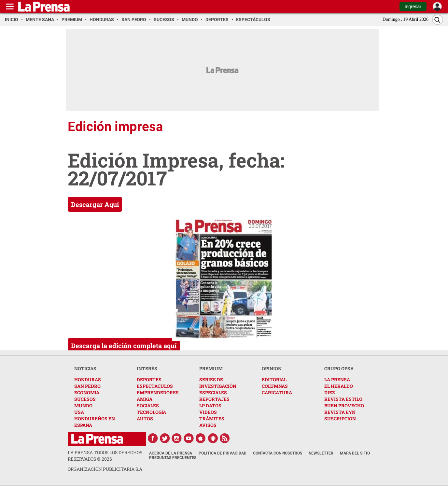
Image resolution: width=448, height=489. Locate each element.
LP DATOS (210, 406)
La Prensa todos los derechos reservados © (105, 456)
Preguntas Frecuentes (173, 458)
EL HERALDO (339, 386)
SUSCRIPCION (340, 419)
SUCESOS (85, 399)
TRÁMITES (212, 419)
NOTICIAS (85, 368)
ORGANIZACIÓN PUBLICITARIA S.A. (105, 469)
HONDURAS (88, 380)
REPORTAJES (214, 399)
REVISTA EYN (340, 412)
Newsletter (321, 453)
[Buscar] (438, 20)
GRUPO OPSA (339, 368)
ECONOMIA (87, 393)
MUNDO (83, 406)
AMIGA (145, 399)
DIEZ (329, 393)
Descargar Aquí (95, 204)
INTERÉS (147, 368)
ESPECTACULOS (155, 386)
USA (79, 412)
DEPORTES (149, 380)
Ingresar (413, 7)
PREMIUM (211, 368)
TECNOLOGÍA (151, 412)
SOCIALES (148, 406)
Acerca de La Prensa (171, 453)
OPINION (272, 368)
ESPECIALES (213, 393)
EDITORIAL (274, 380)
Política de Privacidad (223, 453)
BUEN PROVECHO (344, 406)
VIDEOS (208, 412)
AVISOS (208, 425)
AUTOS (145, 419)
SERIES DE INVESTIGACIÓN (218, 383)
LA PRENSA (337, 380)
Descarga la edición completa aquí (124, 346)
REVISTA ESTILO (343, 399)
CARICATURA (277, 393)
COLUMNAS (275, 386)
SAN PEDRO (87, 386)
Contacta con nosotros (278, 453)
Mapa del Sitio (355, 453)
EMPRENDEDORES (158, 393)
